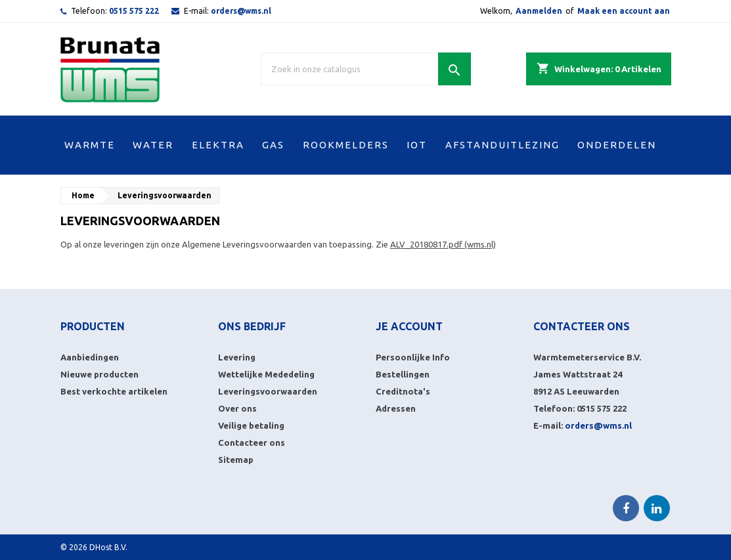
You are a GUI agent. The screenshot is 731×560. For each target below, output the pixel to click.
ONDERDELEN (617, 145)
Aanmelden (539, 11)
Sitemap (236, 460)
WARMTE (90, 145)
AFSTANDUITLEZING (502, 145)
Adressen (396, 408)
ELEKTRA (218, 145)
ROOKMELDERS (346, 145)
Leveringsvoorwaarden (268, 391)
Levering (237, 357)
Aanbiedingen (90, 357)
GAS (273, 145)
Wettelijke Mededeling (266, 374)
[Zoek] (366, 69)
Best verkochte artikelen (114, 391)
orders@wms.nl (241, 11)
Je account (409, 326)
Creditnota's (403, 391)
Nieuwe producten (100, 374)
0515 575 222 (134, 11)
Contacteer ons (252, 442)
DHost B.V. (108, 547)
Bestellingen (403, 374)
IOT (417, 145)
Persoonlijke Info (413, 357)
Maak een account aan (624, 11)
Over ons (237, 408)
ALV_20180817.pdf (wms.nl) (443, 244)
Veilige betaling (251, 425)
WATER (153, 145)
